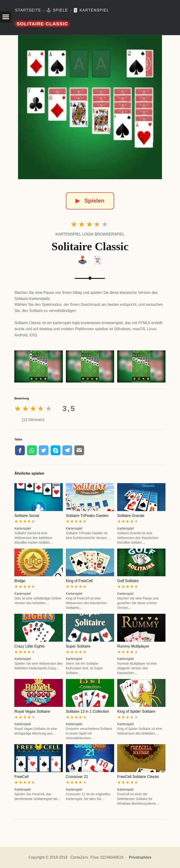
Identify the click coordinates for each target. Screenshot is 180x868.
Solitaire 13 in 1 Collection (88, 711)
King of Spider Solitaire (136, 711)
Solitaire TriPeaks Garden (87, 516)
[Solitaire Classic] (90, 107)
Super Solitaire (78, 646)
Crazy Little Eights (29, 646)
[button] (6, 17)
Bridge (20, 581)
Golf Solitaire (128, 581)
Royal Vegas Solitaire (32, 711)
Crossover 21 (77, 777)
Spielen (90, 201)
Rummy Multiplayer (133, 646)
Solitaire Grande (131, 516)
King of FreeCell (79, 581)
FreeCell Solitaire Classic (138, 777)
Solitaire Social (27, 516)
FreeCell (21, 777)
